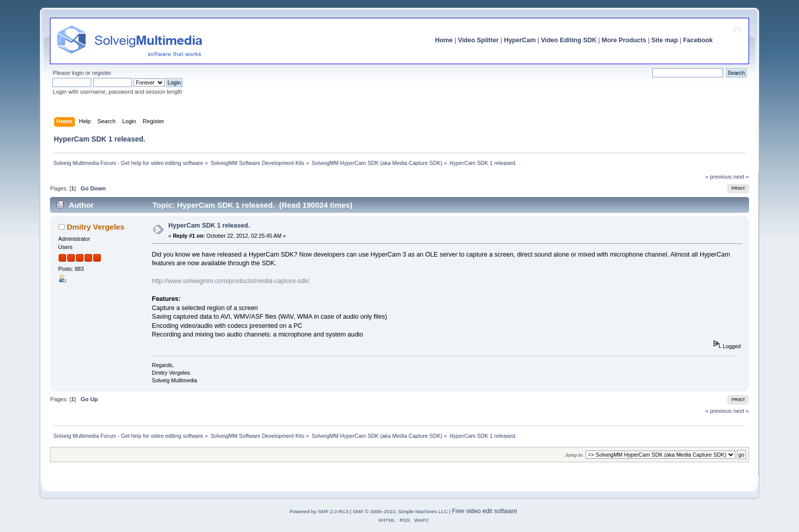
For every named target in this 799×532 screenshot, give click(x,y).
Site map (664, 40)
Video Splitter (478, 40)
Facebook (698, 40)
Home (444, 40)
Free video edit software (485, 511)
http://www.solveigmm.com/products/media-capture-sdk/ (231, 281)
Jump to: (575, 455)
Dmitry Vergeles (96, 227)
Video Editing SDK (568, 40)
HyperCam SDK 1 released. (209, 226)
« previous (718, 177)
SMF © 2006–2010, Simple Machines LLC (400, 511)
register (102, 73)
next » (741, 177)
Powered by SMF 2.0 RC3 (319, 511)
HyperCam (520, 40)
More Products (624, 40)
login (78, 73)
